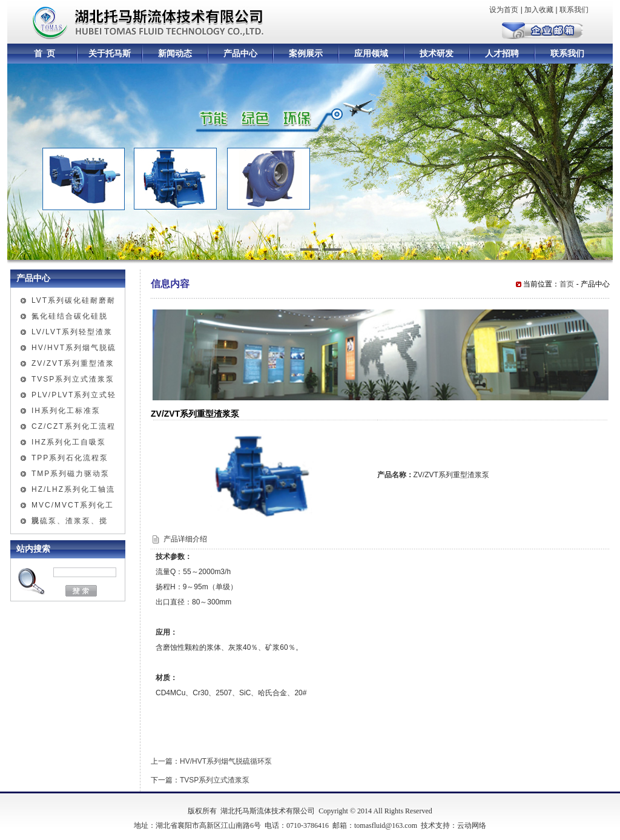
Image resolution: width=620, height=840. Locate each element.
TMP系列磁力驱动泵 (71, 474)
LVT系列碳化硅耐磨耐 (74, 300)
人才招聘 (502, 54)
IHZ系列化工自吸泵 (69, 442)
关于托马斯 (110, 54)
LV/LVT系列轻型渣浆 (72, 332)
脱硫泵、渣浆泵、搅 (70, 521)
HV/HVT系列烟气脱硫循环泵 (226, 761)
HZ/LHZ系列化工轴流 (73, 489)
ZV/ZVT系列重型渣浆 (73, 363)
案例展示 (306, 54)
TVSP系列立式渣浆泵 (73, 379)
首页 (567, 284)
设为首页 (504, 10)
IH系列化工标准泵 (66, 411)
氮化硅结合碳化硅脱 (70, 316)
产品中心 (240, 54)
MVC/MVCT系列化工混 (73, 507)
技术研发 (437, 54)
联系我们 (574, 10)
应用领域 (371, 54)
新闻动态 (175, 54)
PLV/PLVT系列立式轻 (74, 395)
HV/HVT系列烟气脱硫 (74, 348)
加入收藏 (539, 10)
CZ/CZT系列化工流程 (74, 426)
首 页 (45, 54)
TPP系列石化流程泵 (70, 458)
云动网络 (472, 825)
